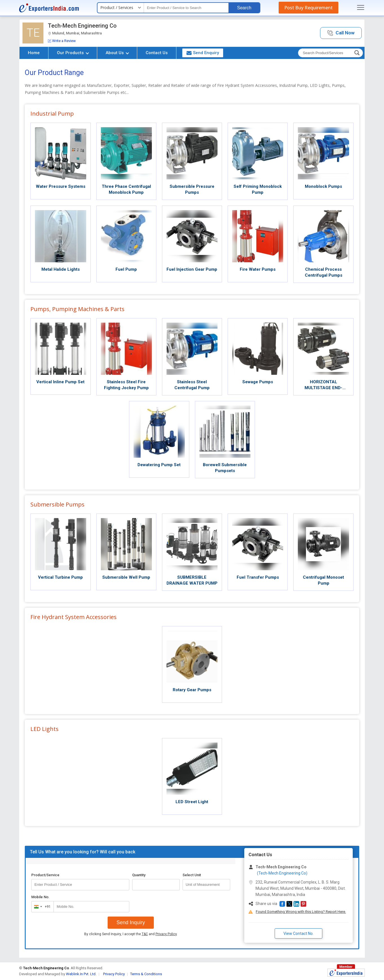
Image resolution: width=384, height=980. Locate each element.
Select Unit (192, 875)
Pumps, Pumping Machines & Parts (77, 309)
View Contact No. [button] (298, 933)
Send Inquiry (131, 922)
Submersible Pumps (57, 504)
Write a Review (62, 41)
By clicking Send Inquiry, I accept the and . (131, 934)
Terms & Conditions (146, 974)
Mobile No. (40, 897)
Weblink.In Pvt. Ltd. (81, 974)
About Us (117, 53)
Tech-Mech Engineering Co (82, 26)
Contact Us (157, 53)
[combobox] (41, 907)
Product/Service (45, 875)
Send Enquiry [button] (203, 53)
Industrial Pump (52, 114)
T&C (145, 934)
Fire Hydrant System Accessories (74, 617)
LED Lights (45, 729)
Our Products (73, 53)
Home (34, 53)
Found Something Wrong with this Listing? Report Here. (301, 912)
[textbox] (186, 8)
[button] (341, 33)
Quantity (139, 875)
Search (244, 8)
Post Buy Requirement (308, 8)
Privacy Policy (166, 934)
